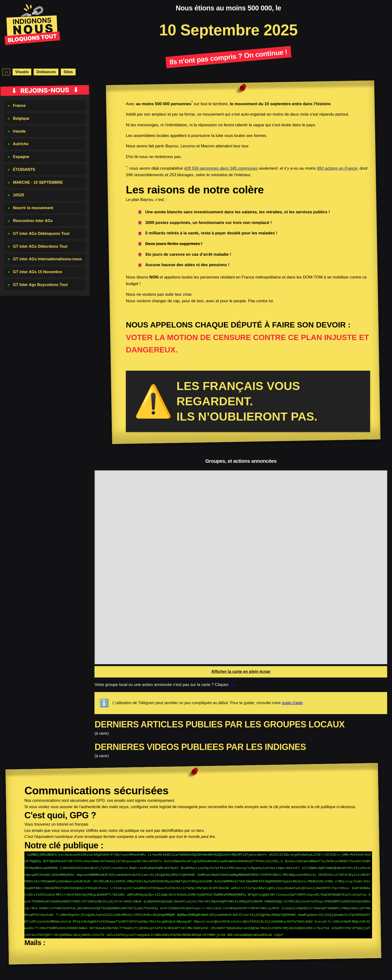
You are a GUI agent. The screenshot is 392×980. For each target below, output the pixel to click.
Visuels (22, 72)
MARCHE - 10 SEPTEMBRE (38, 182)
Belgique (21, 118)
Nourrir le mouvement (33, 208)
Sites (68, 72)
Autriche (21, 144)
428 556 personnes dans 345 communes (221, 168)
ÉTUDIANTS (24, 170)
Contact (31, 947)
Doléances (46, 72)
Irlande (19, 131)
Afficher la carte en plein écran (241, 672)
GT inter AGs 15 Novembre (37, 272)
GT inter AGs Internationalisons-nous (47, 259)
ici (232, 685)
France (19, 106)
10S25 (18, 195)
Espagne (21, 157)
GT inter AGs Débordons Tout (40, 246)
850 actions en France (337, 168)
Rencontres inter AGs (33, 221)
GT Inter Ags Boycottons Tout (40, 285)
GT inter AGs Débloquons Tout (41, 234)
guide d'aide (292, 703)
